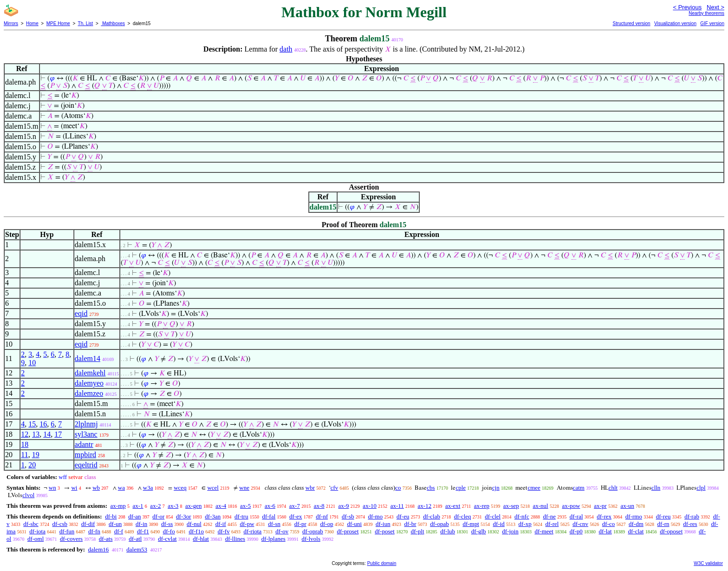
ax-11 (397, 506)
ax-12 (425, 506)
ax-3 (173, 506)
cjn (496, 488)
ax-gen (193, 506)
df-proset (348, 531)
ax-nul (540, 506)
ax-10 (370, 506)
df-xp (525, 524)
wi (74, 488)
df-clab (432, 516)
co (398, 488)
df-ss (167, 524)
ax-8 (319, 506)
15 (32, 424)
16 (43, 424)
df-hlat (201, 539)
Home (32, 23)
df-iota (37, 531)
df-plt (418, 531)
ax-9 (344, 506)
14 (47, 434)
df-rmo (634, 516)
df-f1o (196, 531)
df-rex (604, 516)
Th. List (86, 23)
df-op (327, 524)
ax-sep (511, 506)
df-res (690, 524)
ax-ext (453, 506)
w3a (148, 488)
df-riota (252, 531)
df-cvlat (167, 539)
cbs (431, 488)
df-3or (184, 516)
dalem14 (88, 358)
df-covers (71, 539)
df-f (119, 531)
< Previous (687, 7)
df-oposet (671, 531)
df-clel (493, 516)
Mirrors (11, 23)
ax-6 (270, 506)
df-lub (448, 531)
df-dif (88, 524)
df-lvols (311, 539)
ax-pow (571, 506)
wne (244, 488)
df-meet (544, 531)
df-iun (383, 524)
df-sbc (31, 524)
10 (32, 363)
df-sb (348, 516)
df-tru (241, 516)
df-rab (692, 516)
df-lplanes (273, 539)
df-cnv (580, 524)
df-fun (67, 531)
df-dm (636, 524)
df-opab (439, 524)
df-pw (247, 524)
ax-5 (245, 506)
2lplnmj (86, 424)
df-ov (282, 531)
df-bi (111, 516)
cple (461, 488)
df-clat (636, 531)
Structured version (631, 23)
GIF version (712, 23)
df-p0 (576, 531)
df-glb (479, 531)
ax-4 (221, 506)
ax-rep (482, 506)
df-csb (60, 524)
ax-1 (138, 506)
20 (32, 465)
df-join (510, 531)
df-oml (36, 539)
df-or (158, 516)
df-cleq (463, 516)
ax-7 (295, 506)
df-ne (549, 516)
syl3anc (86, 434)
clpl (701, 488)
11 (24, 455)
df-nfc (522, 516)
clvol (28, 495)
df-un (115, 524)
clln (656, 488)
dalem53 (137, 549)
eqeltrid (86, 465)
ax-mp (118, 506)
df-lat (605, 531)
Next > (715, 7)
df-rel (552, 524)
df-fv (224, 531)
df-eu (403, 516)
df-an (134, 516)
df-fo (169, 531)
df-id (499, 524)
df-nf (322, 516)
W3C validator (708, 563)
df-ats (106, 539)
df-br (410, 524)
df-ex (296, 516)
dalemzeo (89, 393)
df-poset (385, 531)
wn (52, 488)
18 (25, 444)
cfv (335, 488)
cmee (534, 488)
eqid (81, 313)
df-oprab (313, 531)
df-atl (135, 539)
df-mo (375, 516)
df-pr (300, 524)
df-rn (663, 524)
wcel (213, 488)
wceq (180, 488)
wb (96, 488)
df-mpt (471, 524)
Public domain (382, 563)
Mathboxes (113, 23)
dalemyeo (89, 383)
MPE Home (58, 23)
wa (121, 488)
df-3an (213, 516)
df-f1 (143, 531)
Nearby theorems (706, 13)
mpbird (85, 455)
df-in (141, 524)
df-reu (663, 516)
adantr (84, 444)
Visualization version (675, 23)
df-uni (354, 524)
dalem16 (98, 549)
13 (36, 434)
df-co (608, 524)
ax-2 (155, 506)
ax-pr (600, 506)
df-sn (274, 524)
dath (286, 49)
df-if (221, 524)
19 (36, 455)
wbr (310, 488)
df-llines (235, 539)
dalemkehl (90, 373)
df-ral (576, 516)
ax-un (627, 506)
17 (58, 434)
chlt (613, 488)
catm (579, 488)
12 (25, 434)
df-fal (269, 516)
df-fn (94, 531)
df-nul (194, 524)
